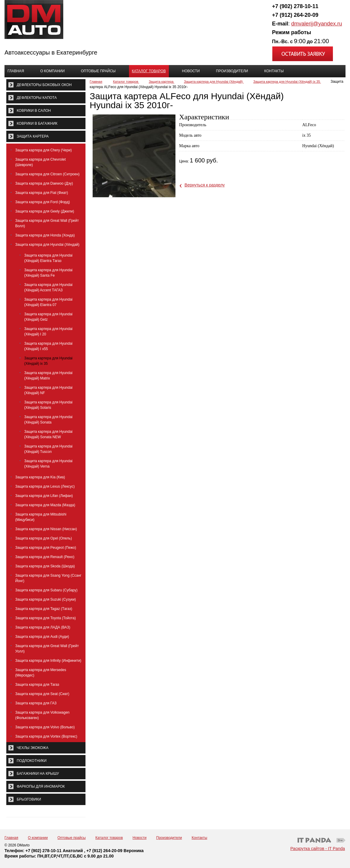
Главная (96, 82)
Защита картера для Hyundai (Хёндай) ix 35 (287, 82)
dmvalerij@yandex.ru (317, 24)
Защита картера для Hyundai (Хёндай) (214, 82)
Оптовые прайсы (72, 838)
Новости (139, 838)
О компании (38, 838)
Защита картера (162, 82)
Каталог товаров (149, 71)
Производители (169, 838)
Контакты (199, 838)
